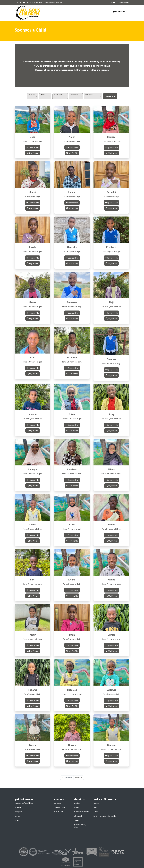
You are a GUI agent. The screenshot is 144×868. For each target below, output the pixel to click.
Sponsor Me (33, 147)
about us (77, 803)
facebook (18, 807)
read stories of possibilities (24, 803)
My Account (124, 3)
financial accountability (82, 812)
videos (17, 820)
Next (79, 778)
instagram (18, 812)
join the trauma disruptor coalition (105, 816)
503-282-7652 (59, 812)
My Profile (33, 153)
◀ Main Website (120, 12)
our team (77, 807)
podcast (18, 816)
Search (110, 96)
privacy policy (79, 816)
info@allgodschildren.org (53, 3)
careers (76, 820)
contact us (58, 803)
